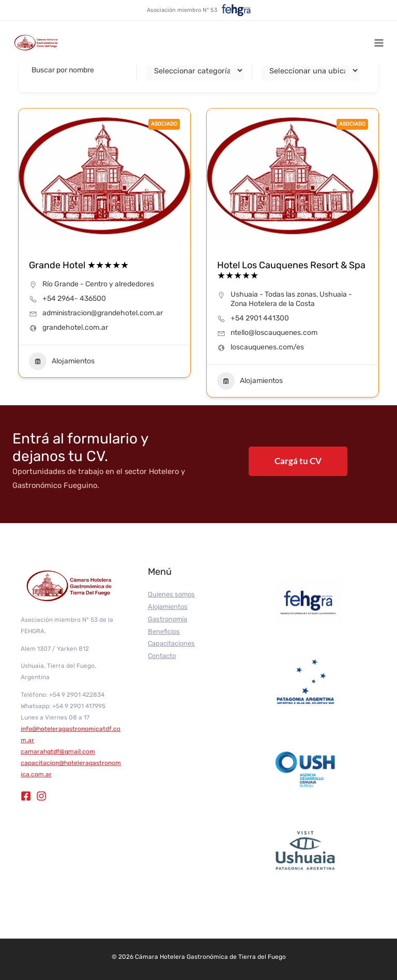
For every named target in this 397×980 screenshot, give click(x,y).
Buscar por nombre (63, 70)
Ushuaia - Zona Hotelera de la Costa (291, 299)
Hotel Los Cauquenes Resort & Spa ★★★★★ (291, 270)
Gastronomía (167, 619)
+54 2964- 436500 (74, 298)
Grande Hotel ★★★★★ (79, 265)
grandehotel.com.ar (75, 327)
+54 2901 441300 (260, 318)
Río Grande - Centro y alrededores (98, 284)
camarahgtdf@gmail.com (58, 752)
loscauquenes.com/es (267, 347)
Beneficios (164, 631)
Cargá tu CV (298, 461)
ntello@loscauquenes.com (274, 333)
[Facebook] (26, 796)
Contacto (162, 656)
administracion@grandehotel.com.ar (103, 313)
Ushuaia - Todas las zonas (273, 294)
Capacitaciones (171, 643)
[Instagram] (41, 796)
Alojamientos (62, 361)
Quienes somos (171, 594)
